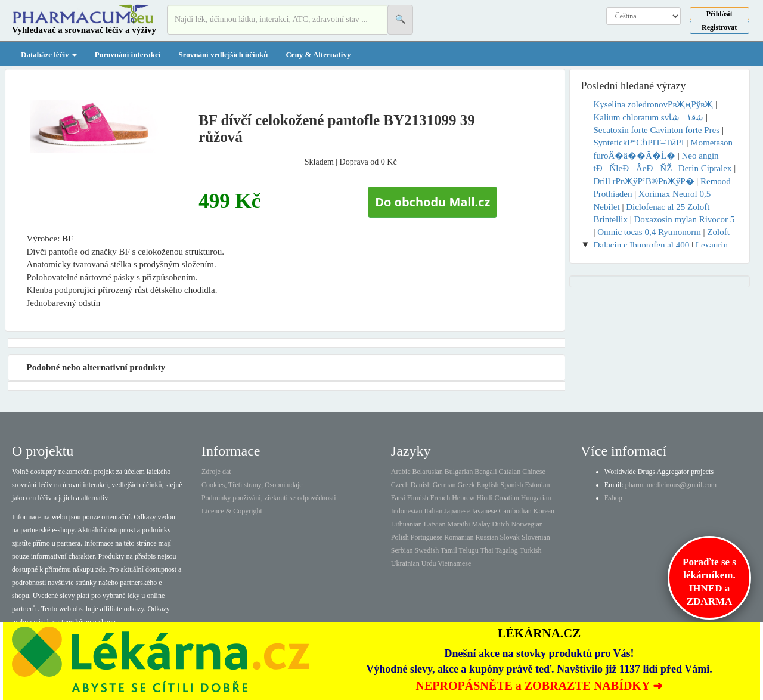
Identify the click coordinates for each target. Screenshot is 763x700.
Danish (421, 485)
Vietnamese (454, 563)
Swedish (427, 550)
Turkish (531, 550)
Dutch (500, 524)
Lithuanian (407, 524)
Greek (466, 485)
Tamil (449, 550)
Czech (400, 485)
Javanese (484, 511)
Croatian (507, 498)
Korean (544, 511)
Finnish (418, 498)
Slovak (510, 537)
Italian (434, 511)
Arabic (401, 472)
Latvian (435, 524)
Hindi (484, 498)
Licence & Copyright (232, 511)
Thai (487, 550)
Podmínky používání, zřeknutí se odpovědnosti (269, 498)
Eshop (613, 498)
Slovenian (536, 537)
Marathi (458, 524)
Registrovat (719, 27)
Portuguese (427, 537)
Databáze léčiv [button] (49, 55)
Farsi (398, 498)
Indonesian (407, 511)
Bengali (486, 472)
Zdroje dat (216, 472)
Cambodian (515, 511)
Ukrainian (405, 563)
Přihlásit (719, 14)
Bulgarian (459, 472)
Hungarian (536, 498)
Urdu (429, 563)
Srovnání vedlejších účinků (223, 55)
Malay (481, 524)
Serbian (402, 550)
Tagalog (506, 550)
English (488, 485)
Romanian (459, 537)
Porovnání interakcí (128, 55)
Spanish (511, 485)
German (444, 485)
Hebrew (463, 498)
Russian (487, 537)
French (440, 498)
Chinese (534, 472)
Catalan (509, 472)
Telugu (469, 550)
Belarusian (428, 472)
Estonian (538, 485)
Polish (400, 537)
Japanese (457, 511)
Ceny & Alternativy (318, 55)
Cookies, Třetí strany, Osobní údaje (252, 485)
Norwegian (527, 524)
